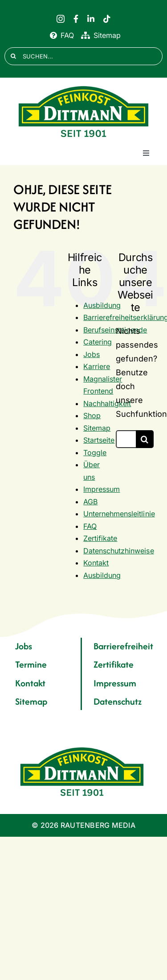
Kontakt (96, 563)
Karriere (97, 366)
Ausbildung (102, 305)
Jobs (92, 354)
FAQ (90, 526)
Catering (98, 342)
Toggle (95, 453)
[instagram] (61, 19)
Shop (92, 415)
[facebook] (76, 19)
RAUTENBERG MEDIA (98, 825)
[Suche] (13, 56)
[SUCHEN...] (83, 56)
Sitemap (97, 428)
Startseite (99, 440)
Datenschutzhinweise (118, 551)
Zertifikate (100, 538)
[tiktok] (107, 19)
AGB (90, 502)
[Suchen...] (126, 439)
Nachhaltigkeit (107, 403)
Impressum (102, 489)
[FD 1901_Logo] (84, 86)
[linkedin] (91, 19)
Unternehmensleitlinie (119, 514)
